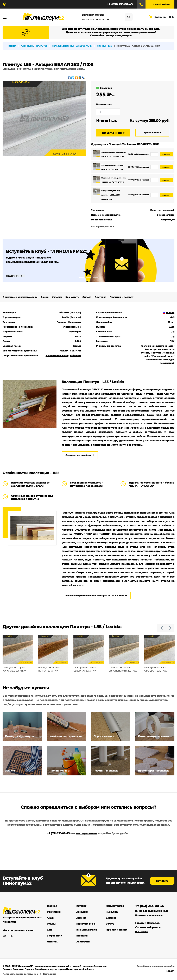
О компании (54, 912)
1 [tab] (82, 278)
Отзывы (51, 924)
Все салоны (142, 932)
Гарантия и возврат (121, 297)
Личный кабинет (162, 4)
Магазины (53, 942)
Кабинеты (75, 355)
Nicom (170, 971)
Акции (45, 297)
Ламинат (81, 918)
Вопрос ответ (54, 936)
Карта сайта (50, 974)
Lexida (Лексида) (71, 317)
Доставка (100, 297)
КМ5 (172, 317)
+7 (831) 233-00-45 (120, 4)
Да (173, 332)
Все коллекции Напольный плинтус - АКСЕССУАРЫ (94, 596)
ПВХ (172, 341)
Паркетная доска (86, 924)
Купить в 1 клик (152, 133)
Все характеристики (103, 226)
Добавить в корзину (113, 133)
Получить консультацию (149, 915)
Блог (50, 930)
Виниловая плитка (87, 930)
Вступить (162, 881)
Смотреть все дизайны (78, 455)
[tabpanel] (88, 260)
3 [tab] (95, 278)
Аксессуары (83, 942)
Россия (169, 312)
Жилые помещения (57, 355)
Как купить (72, 297)
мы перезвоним (86, 833)
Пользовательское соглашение (20, 974)
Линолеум (82, 912)
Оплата (87, 297)
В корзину (166, 155)
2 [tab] (88, 278)
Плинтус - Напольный (162, 210)
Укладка (57, 297)
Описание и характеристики (20, 297)
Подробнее (12, 276)
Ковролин (82, 936)
